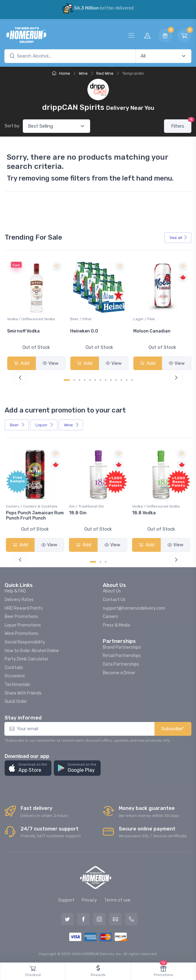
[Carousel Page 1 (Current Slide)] (67, 379)
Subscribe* (173, 727)
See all (178, 238)
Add (22, 363)
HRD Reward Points (24, 607)
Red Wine (105, 73)
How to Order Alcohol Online (32, 649)
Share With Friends (23, 692)
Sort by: (12, 126)
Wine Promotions (21, 632)
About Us (112, 590)
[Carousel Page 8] (106, 379)
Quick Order (16, 700)
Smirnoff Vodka (86, 331)
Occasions (15, 675)
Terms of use (117, 899)
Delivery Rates (19, 598)
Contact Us (114, 598)
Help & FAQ (15, 590)
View (50, 363)
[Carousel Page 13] (132, 379)
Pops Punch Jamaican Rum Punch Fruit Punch (32, 514)
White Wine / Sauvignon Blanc (33, 318)
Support (66, 899)
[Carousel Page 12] (127, 379)
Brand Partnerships (122, 646)
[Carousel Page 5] (90, 379)
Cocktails (14, 666)
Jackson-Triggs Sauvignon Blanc (25, 333)
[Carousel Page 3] (80, 379)
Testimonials (17, 683)
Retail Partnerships (122, 654)
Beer (17, 424)
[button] (28, 767)
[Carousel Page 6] (95, 379)
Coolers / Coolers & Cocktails (33, 505)
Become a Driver (119, 671)
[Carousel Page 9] (111, 379)
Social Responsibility (25, 641)
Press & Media (116, 624)
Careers (110, 615)
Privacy (89, 899)
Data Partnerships (121, 663)
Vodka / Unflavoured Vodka (93, 318)
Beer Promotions (21, 615)
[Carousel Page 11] (121, 379)
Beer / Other (143, 318)
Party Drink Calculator (26, 658)
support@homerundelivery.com (134, 607)
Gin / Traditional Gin (87, 505)
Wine (83, 73)
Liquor (44, 424)
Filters (181, 124)
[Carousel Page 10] (116, 379)
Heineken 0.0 (146, 331)
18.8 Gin (78, 512)
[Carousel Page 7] (100, 379)
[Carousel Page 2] (74, 379)
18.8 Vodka (144, 512)
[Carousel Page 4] (85, 379)
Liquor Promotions (23, 624)
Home (61, 73)
